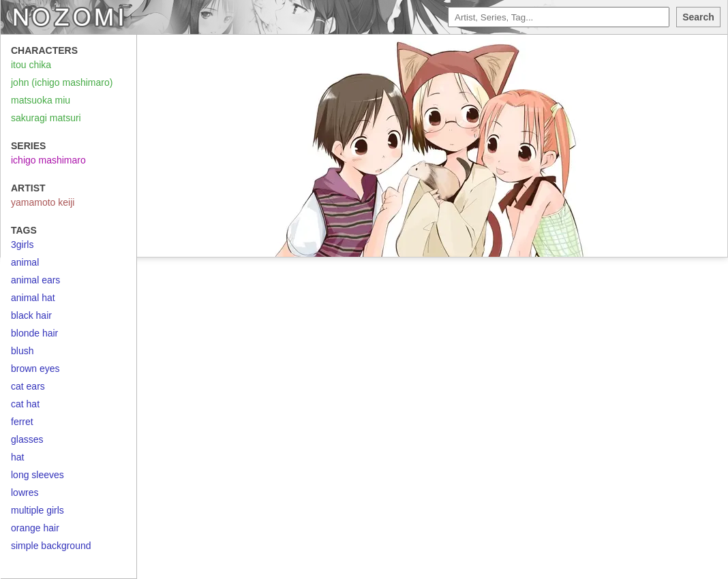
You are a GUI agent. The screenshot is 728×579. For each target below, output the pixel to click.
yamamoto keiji (43, 202)
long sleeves (37, 475)
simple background (51, 546)
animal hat (33, 298)
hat (17, 457)
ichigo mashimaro (48, 160)
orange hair (35, 528)
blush (22, 351)
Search (698, 17)
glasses (27, 439)
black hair (31, 315)
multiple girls (37, 510)
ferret (22, 422)
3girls (22, 245)
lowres (25, 492)
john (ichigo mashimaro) (62, 82)
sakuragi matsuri (46, 118)
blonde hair (34, 333)
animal (25, 262)
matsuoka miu (41, 100)
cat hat (25, 404)
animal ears (35, 280)
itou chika (31, 65)
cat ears (28, 386)
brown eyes (35, 369)
